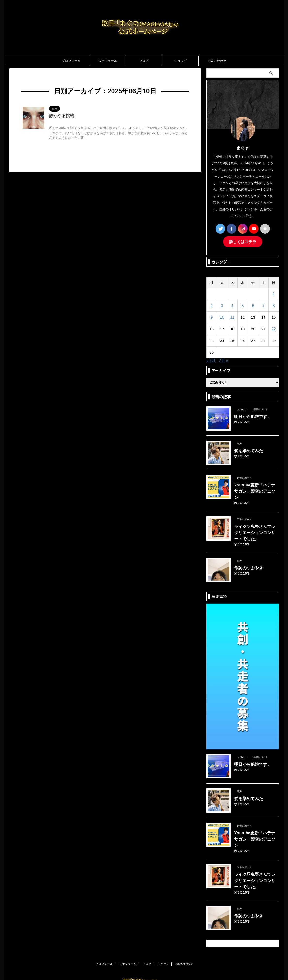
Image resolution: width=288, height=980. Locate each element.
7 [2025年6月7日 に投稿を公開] (263, 305)
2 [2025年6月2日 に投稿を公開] (212, 305)
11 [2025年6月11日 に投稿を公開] (232, 317)
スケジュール (108, 61)
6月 (51, 78)
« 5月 (211, 360)
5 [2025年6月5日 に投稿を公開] (243, 305)
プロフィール (71, 61)
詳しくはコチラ (243, 241)
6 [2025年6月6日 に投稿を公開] (253, 305)
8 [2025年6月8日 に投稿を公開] (274, 305)
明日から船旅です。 (249, 416)
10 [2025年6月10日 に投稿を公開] (222, 317)
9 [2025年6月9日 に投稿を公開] (212, 317)
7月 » (224, 360)
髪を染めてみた (246, 450)
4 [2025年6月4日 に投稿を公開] (232, 305)
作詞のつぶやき (246, 553)
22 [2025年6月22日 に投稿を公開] (274, 328)
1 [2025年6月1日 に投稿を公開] (274, 293)
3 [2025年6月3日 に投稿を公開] (222, 305)
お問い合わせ (217, 61)
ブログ (144, 61)
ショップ (180, 61)
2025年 (40, 78)
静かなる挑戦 (61, 116)
